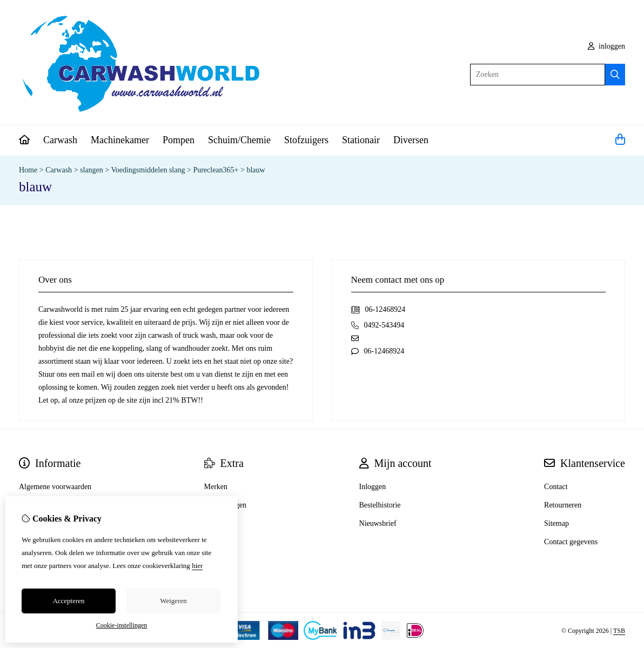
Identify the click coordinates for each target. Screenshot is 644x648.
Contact (556, 487)
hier (197, 566)
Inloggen (373, 487)
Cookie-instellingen (122, 625)
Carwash (60, 140)
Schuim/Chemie (239, 140)
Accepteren (68, 601)
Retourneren (563, 505)
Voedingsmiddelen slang (148, 170)
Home (28, 170)
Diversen (411, 140)
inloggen (607, 46)
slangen (92, 170)
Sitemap (556, 523)
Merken (216, 487)
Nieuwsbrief (378, 523)
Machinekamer (120, 140)
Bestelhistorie (380, 505)
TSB (619, 631)
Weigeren (173, 601)
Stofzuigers (306, 140)
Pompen (179, 140)
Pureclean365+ (216, 170)
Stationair (361, 140)
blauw (256, 170)
